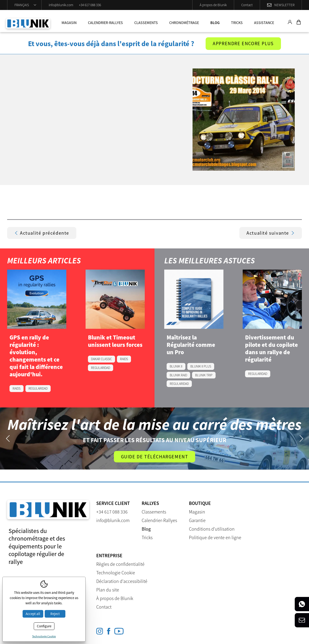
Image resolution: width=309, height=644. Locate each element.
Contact (247, 5)
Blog (215, 23)
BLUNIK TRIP (204, 375)
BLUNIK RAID (178, 375)
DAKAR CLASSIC (101, 359)
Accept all (33, 614)
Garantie (197, 520)
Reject (55, 614)
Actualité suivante (271, 233)
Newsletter (284, 5)
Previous (8, 438)
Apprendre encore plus (243, 44)
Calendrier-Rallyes (105, 23)
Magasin (69, 23)
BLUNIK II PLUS (201, 367)
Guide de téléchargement (155, 457)
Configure (44, 626)
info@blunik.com (61, 5)
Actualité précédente (42, 233)
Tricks (237, 23)
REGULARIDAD (38, 389)
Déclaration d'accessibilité (122, 581)
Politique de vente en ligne (215, 537)
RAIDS (17, 389)
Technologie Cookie (116, 573)
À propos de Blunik (213, 5)
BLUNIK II (176, 367)
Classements (146, 23)
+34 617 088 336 (90, 5)
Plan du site (108, 590)
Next (301, 438)
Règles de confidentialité (120, 564)
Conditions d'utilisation (212, 529)
